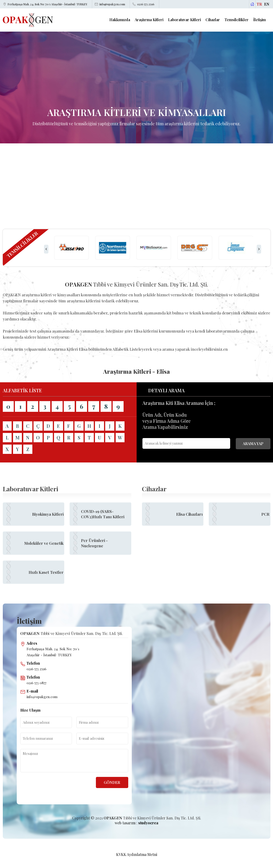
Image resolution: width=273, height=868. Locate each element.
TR (259, 4)
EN (267, 4)
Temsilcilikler (237, 20)
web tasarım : (136, 823)
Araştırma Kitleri (149, 20)
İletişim (260, 20)
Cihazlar (213, 20)
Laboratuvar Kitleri (184, 20)
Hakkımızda (120, 20)
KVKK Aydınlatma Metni (137, 855)
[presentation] (46, 249)
